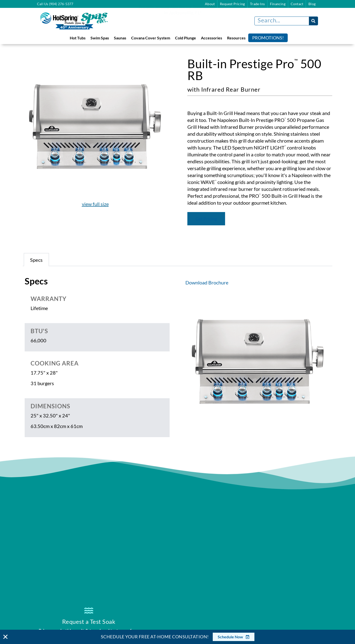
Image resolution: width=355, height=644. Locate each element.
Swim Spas (100, 38)
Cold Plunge (186, 38)
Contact (297, 4)
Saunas (120, 38)
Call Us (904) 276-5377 (55, 4)
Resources (236, 38)
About (210, 4)
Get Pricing (206, 219)
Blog (312, 4)
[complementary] (319, 617)
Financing (278, 4)
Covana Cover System (151, 38)
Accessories (212, 38)
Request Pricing (232, 4)
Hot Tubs (78, 38)
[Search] (313, 21)
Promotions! (268, 38)
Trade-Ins (257, 4)
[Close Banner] (5, 637)
